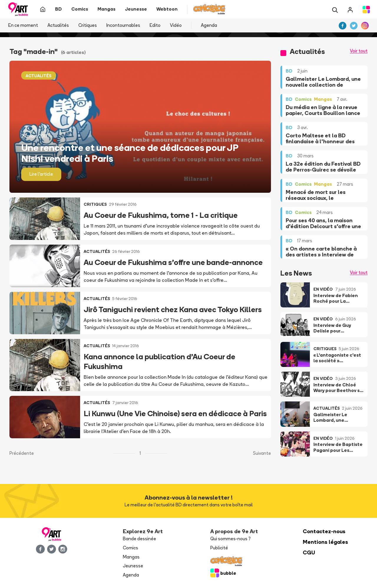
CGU (309, 552)
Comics (130, 548)
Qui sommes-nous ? (230, 539)
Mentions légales (325, 542)
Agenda (209, 25)
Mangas (131, 557)
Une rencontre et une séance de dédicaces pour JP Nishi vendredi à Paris (130, 153)
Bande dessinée (139, 539)
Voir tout (359, 51)
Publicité (219, 548)
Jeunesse (133, 566)
